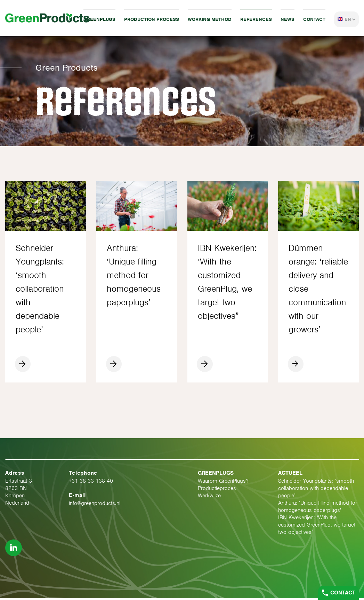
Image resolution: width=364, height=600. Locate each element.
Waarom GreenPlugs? (223, 483)
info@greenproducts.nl (95, 505)
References (256, 19)
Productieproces (217, 490)
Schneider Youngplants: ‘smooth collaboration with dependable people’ (316, 490)
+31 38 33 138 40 (91, 483)
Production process (152, 19)
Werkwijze (209, 497)
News (288, 19)
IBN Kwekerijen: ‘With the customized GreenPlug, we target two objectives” (317, 527)
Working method (210, 19)
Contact (314, 19)
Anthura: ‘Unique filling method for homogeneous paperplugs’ (318, 508)
